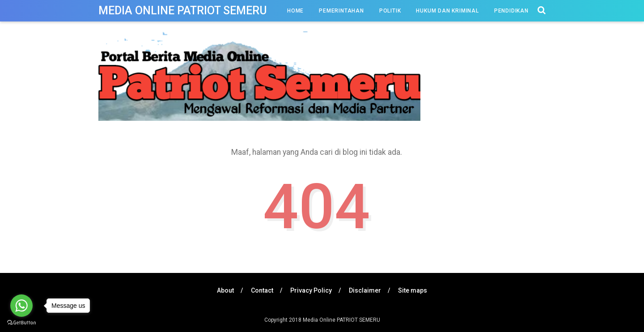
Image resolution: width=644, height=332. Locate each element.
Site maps (413, 290)
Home (295, 11)
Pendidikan (511, 11)
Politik (390, 11)
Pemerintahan (341, 11)
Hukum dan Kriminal (447, 11)
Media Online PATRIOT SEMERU (183, 11)
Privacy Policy (311, 290)
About (225, 290)
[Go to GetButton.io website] (21, 323)
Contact (262, 290)
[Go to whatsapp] (21, 306)
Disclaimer (365, 290)
